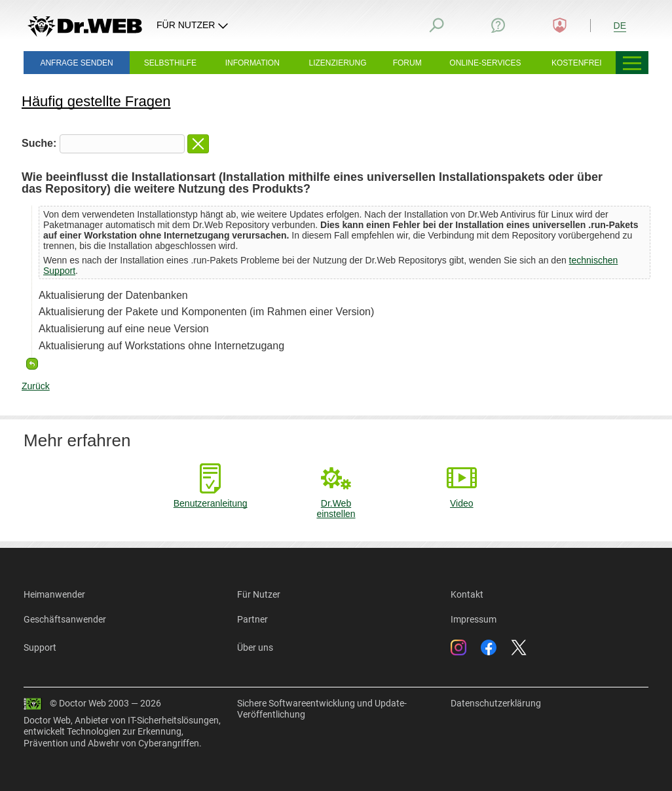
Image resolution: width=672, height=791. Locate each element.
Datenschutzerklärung (496, 703)
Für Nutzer (259, 594)
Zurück (36, 386)
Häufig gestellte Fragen (96, 101)
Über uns (255, 647)
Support (40, 647)
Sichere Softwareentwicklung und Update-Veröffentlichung (322, 709)
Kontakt (467, 594)
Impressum (474, 619)
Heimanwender (54, 594)
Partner (252, 619)
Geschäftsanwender (65, 619)
